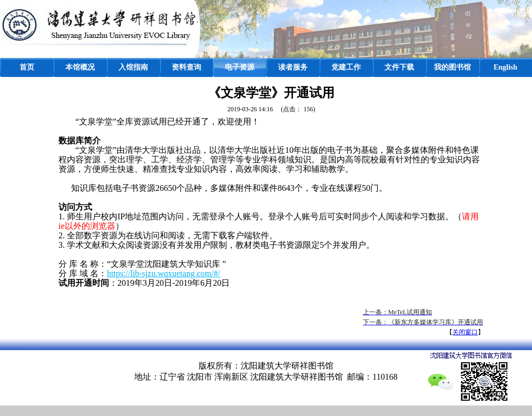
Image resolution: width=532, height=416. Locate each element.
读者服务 (293, 67)
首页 (27, 67)
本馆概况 (80, 67)
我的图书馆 (452, 67)
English (505, 67)
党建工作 (346, 67)
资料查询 (186, 67)
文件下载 (399, 67)
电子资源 (240, 67)
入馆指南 (133, 67)
